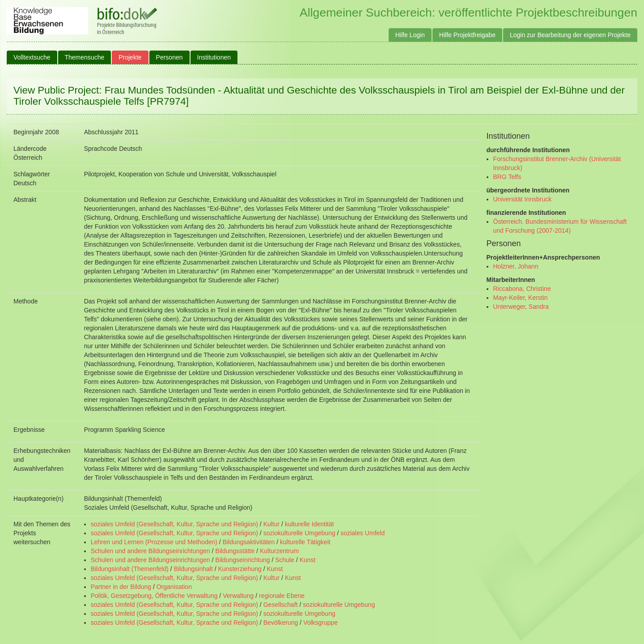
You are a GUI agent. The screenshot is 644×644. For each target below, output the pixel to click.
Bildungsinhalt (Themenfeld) (130, 569)
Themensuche (85, 57)
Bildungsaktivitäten (249, 542)
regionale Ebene (282, 596)
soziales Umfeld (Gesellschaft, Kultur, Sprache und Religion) (174, 524)
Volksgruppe (320, 623)
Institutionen (214, 57)
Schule (285, 560)
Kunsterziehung (240, 569)
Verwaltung (238, 596)
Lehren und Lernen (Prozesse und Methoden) (154, 542)
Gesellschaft (281, 605)
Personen (169, 57)
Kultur (272, 524)
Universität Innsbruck (523, 199)
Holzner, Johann (516, 266)
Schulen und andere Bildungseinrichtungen (150, 551)
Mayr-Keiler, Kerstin (521, 298)
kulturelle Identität (309, 524)
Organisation (174, 587)
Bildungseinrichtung (242, 560)
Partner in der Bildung (121, 587)
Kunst (308, 560)
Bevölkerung (281, 623)
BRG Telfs (507, 177)
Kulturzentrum (279, 551)
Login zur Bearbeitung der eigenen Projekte (570, 35)
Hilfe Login (410, 35)
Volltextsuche (32, 57)
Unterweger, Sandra (521, 307)
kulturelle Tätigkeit (305, 542)
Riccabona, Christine (522, 289)
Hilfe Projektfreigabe (467, 35)
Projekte (130, 57)
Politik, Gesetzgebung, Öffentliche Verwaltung (154, 596)
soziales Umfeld (362, 533)
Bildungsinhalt (193, 569)
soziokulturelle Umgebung (299, 533)
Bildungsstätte (235, 551)
